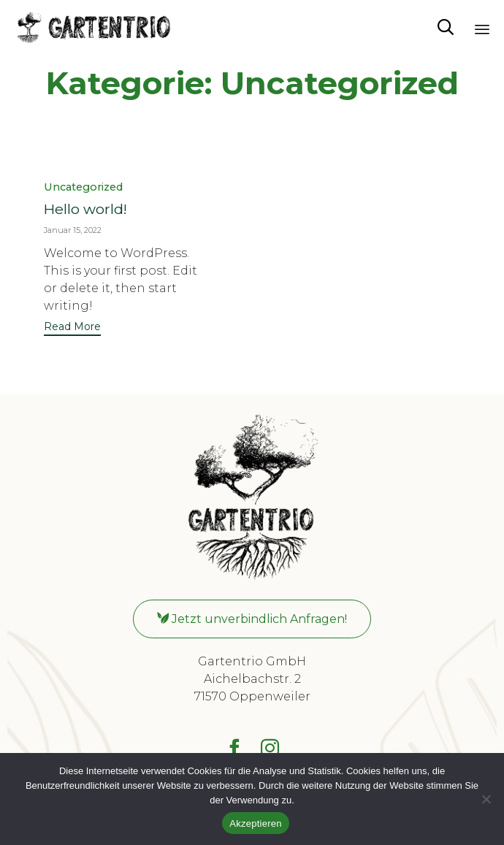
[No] (486, 799)
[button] (72, 328)
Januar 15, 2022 (73, 230)
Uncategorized (83, 187)
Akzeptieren (255, 823)
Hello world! (85, 209)
